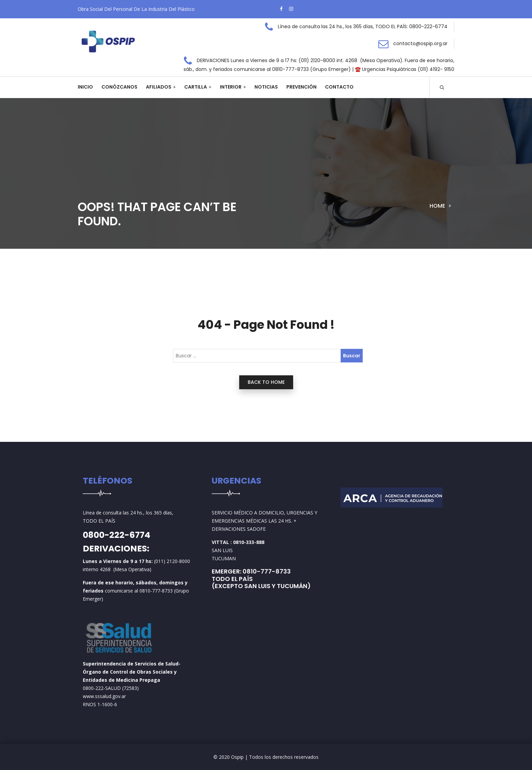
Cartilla (196, 87)
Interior (231, 87)
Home (437, 206)
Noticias (266, 87)
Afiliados (159, 87)
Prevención (301, 87)
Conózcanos (119, 87)
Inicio (85, 87)
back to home (266, 382)
